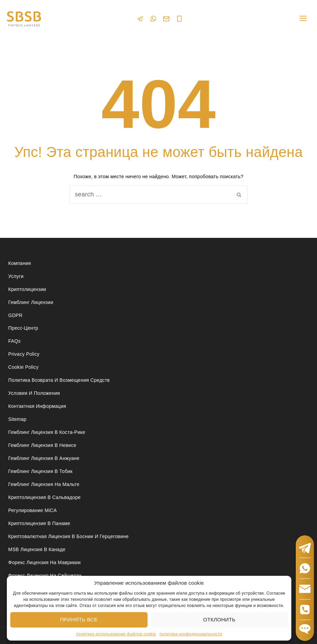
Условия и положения (34, 393)
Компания (20, 263)
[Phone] (179, 19)
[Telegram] (140, 19)
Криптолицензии (27, 289)
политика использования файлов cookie (116, 634)
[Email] (166, 19)
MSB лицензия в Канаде (37, 549)
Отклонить (219, 619)
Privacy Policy (24, 354)
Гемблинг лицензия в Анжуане (44, 458)
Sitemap (17, 419)
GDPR (15, 315)
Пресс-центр (23, 328)
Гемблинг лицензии (31, 302)
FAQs (14, 341)
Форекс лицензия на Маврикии (45, 562)
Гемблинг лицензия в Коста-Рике (47, 432)
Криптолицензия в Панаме (39, 523)
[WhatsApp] (153, 19)
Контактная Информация (37, 406)
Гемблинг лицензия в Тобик (40, 471)
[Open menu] (303, 19)
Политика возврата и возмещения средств (59, 380)
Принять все (79, 619)
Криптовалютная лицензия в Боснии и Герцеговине (68, 536)
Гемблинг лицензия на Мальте (44, 484)
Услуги (16, 276)
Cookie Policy (23, 367)
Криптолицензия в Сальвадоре (45, 497)
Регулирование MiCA (33, 510)
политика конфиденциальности (191, 634)
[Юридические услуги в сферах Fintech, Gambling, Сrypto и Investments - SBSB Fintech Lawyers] (24, 19)
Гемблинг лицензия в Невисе (42, 445)
